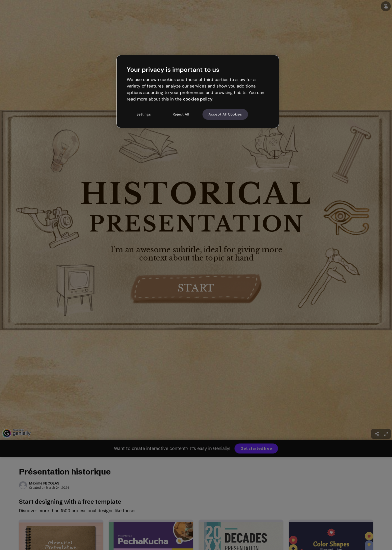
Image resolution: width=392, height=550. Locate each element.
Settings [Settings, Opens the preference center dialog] (144, 114)
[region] (198, 91)
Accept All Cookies (225, 114)
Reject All (181, 114)
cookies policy (198, 99)
